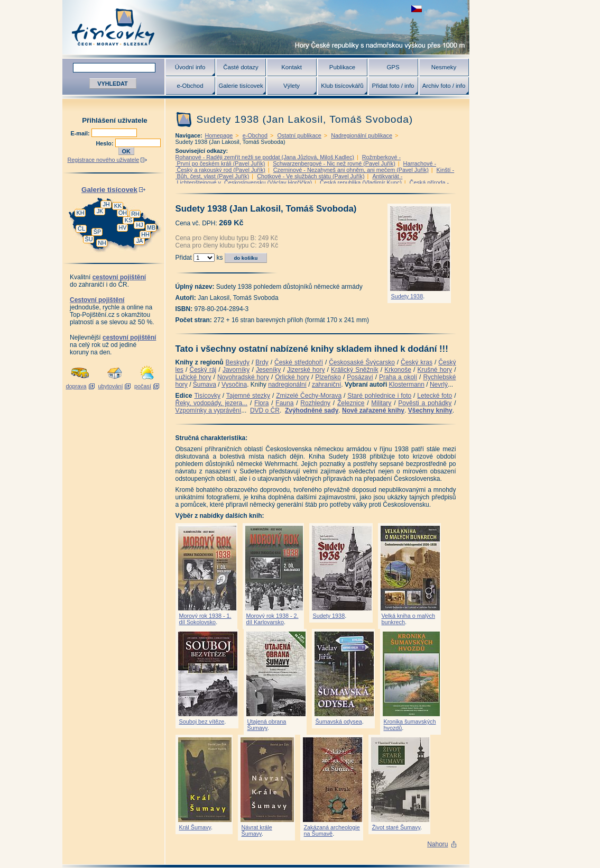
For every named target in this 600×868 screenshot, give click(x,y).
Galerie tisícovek (241, 86)
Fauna (284, 403)
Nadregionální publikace (362, 135)
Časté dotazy (241, 67)
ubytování (111, 386)
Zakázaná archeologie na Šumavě (332, 830)
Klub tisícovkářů (342, 86)
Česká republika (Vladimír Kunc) (361, 182)
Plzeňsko (328, 377)
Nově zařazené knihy (373, 410)
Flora (261, 403)
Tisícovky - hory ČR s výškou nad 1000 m (266, 27)
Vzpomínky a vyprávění (209, 410)
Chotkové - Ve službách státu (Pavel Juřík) (311, 176)
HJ (139, 225)
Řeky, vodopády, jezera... (212, 403)
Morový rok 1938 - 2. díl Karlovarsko (273, 619)
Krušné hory (435, 370)
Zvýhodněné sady (312, 410)
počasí (143, 386)
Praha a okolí (398, 377)
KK (118, 206)
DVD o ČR (265, 410)
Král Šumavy (195, 827)
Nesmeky (444, 67)
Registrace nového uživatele (104, 160)
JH (106, 204)
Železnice (351, 403)
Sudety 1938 (407, 296)
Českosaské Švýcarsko (362, 362)
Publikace (342, 67)
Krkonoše (398, 370)
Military (381, 403)
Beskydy (238, 362)
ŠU (89, 239)
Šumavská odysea (339, 721)
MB (151, 227)
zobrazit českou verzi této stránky (417, 9)
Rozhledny (315, 403)
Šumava (205, 385)
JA (140, 241)
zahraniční (326, 385)
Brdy (262, 362)
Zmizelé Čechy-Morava (309, 396)
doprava (76, 386)
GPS (393, 67)
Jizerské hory (306, 370)
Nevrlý (439, 385)
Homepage (219, 135)
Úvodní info (190, 67)
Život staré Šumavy (396, 827)
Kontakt (292, 67)
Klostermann (407, 385)
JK (100, 211)
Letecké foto (435, 396)
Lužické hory (193, 377)
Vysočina (234, 385)
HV (123, 227)
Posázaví (360, 377)
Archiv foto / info (444, 86)
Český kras (417, 362)
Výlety (292, 86)
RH (135, 214)
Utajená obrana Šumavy (267, 725)
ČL (81, 229)
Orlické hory (292, 377)
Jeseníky (268, 370)
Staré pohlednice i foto (379, 396)
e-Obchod (190, 86)
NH (102, 243)
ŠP (97, 232)
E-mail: (81, 133)
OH (123, 213)
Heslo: (106, 143)
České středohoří (299, 362)
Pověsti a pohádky (425, 403)
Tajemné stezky (248, 396)
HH (145, 234)
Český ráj (203, 370)
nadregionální (287, 385)
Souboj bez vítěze (202, 721)
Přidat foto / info (393, 86)
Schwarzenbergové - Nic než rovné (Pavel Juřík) (334, 163)
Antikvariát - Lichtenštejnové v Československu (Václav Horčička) (289, 179)
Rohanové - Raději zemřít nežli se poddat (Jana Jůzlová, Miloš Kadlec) (265, 157)
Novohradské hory (243, 377)
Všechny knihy (430, 410)
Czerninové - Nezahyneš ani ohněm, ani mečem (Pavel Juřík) (351, 170)
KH (81, 213)
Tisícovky (207, 396)
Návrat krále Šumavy (257, 830)
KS (128, 220)
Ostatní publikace (299, 135)
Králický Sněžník (355, 370)
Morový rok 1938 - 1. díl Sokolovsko (205, 619)
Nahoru (437, 844)
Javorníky (236, 370)
